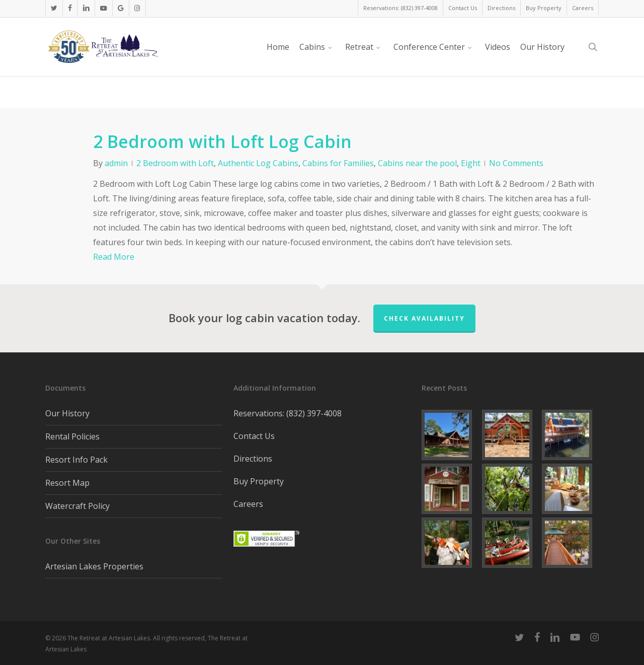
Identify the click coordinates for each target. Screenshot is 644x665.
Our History (67, 413)
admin (116, 163)
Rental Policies (72, 436)
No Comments (516, 163)
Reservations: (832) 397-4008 (288, 413)
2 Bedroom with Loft (175, 163)
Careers (248, 504)
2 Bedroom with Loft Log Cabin (222, 141)
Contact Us (254, 436)
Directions (253, 459)
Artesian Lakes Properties (94, 566)
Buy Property (259, 481)
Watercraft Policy (77, 506)
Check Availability (424, 318)
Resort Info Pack (76, 460)
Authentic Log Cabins (258, 163)
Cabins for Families (338, 163)
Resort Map (67, 483)
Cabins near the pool (417, 163)
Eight (471, 163)
